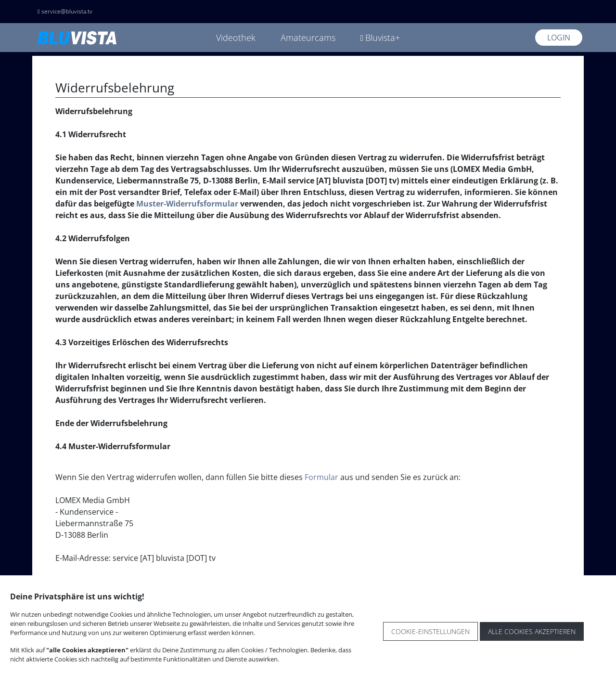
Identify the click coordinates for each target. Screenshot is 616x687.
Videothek (236, 38)
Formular (321, 477)
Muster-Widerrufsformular (187, 204)
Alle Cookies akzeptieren (532, 631)
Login (559, 38)
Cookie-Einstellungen (430, 631)
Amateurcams (308, 38)
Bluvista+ (380, 38)
